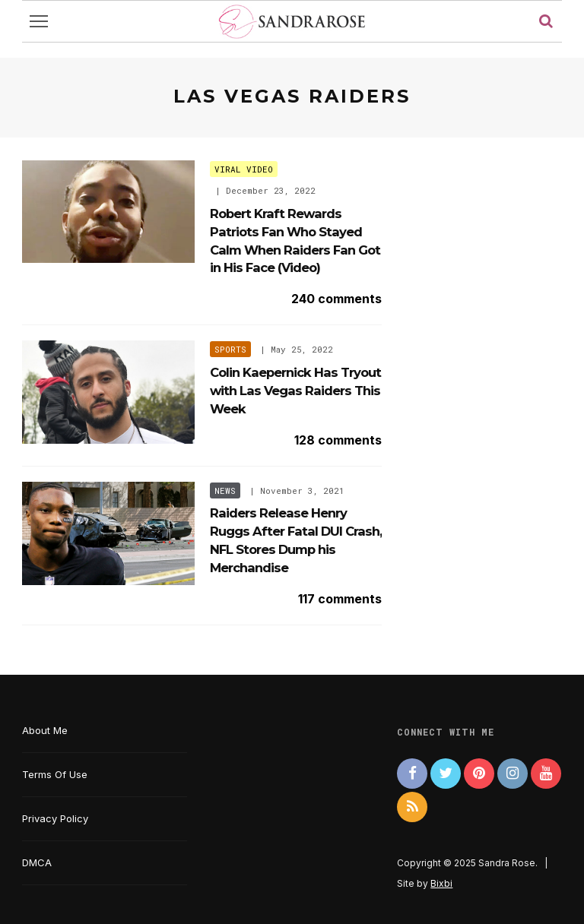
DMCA (37, 862)
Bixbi (441, 883)
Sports (230, 349)
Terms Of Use (55, 774)
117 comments (340, 599)
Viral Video (244, 169)
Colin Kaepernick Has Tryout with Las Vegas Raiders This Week (295, 391)
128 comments (338, 440)
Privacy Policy (55, 818)
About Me (45, 730)
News (225, 490)
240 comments (336, 299)
